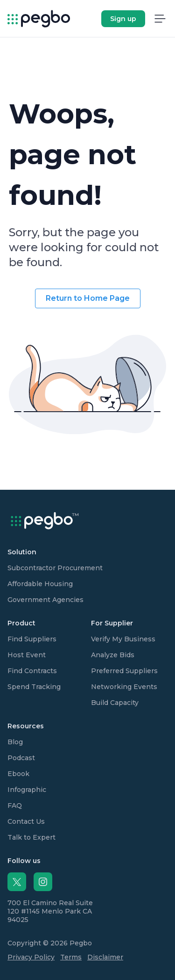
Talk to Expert (31, 837)
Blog (15, 742)
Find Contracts (32, 671)
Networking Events (124, 687)
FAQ (15, 806)
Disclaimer (105, 957)
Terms (71, 957)
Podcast (21, 758)
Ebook (18, 774)
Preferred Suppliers (124, 671)
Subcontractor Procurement (55, 568)
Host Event (27, 655)
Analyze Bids (113, 655)
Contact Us (26, 821)
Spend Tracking (34, 687)
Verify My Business (123, 639)
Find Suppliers (32, 639)
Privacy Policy (31, 957)
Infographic (27, 790)
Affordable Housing (40, 584)
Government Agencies (45, 600)
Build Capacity (115, 703)
